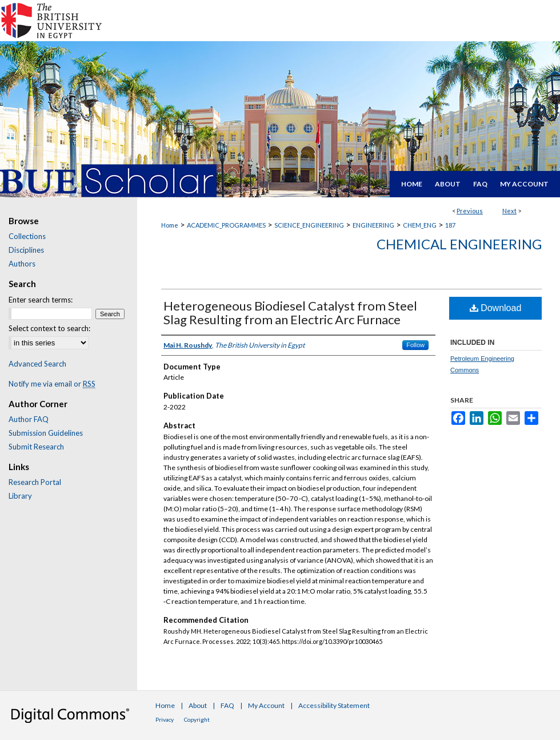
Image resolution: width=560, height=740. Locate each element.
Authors (22, 264)
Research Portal (35, 482)
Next (509, 211)
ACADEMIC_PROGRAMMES (226, 225)
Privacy (165, 719)
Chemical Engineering (459, 244)
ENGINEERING (373, 225)
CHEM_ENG (420, 225)
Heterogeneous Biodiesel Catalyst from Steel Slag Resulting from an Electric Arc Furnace (290, 313)
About (198, 705)
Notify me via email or (52, 384)
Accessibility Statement (334, 705)
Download (496, 308)
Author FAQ (29, 419)
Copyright (197, 719)
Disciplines (26, 250)
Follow (415, 345)
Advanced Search (37, 364)
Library (20, 496)
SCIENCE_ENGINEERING (309, 225)
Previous (470, 211)
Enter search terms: (41, 300)
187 (450, 225)
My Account (266, 705)
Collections (27, 236)
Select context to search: (49, 328)
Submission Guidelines (46, 433)
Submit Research (36, 447)
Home (170, 225)
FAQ (227, 705)
